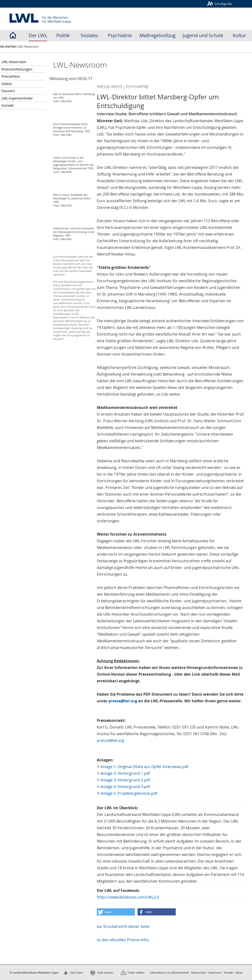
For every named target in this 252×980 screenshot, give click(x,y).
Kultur (239, 35)
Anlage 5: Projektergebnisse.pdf (129, 793)
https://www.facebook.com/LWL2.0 (128, 897)
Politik (63, 35)
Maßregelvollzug (157, 35)
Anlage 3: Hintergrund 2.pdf (125, 780)
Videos (7, 84)
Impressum (215, 973)
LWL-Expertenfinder (17, 98)
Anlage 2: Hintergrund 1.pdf (125, 773)
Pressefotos (11, 76)
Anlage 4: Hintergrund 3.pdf (125, 787)
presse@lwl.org (123, 701)
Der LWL (38, 35)
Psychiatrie (120, 35)
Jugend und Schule (203, 35)
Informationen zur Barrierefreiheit (169, 973)
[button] (116, 912)
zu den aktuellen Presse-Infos (123, 940)
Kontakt (8, 105)
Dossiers (8, 91)
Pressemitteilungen (17, 69)
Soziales (89, 35)
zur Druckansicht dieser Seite (123, 926)
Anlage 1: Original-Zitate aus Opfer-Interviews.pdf (144, 767)
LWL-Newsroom (14, 62)
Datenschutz (198, 973)
